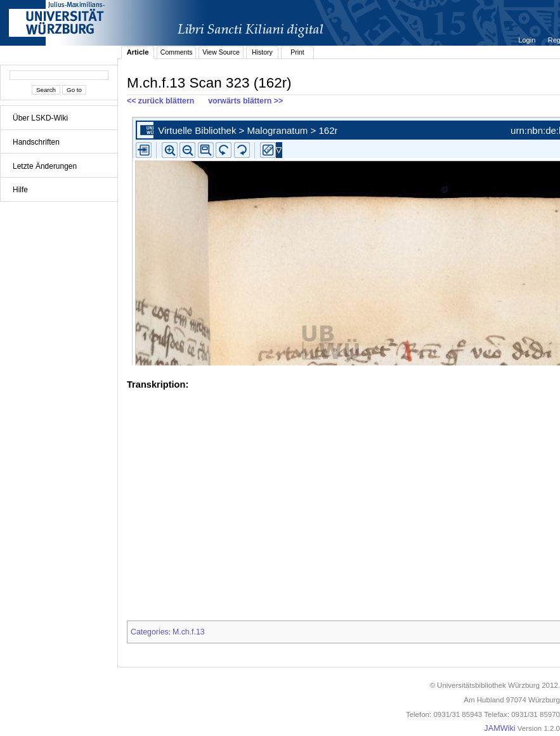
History (262, 52)
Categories (150, 632)
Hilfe (20, 190)
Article (138, 52)
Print (297, 52)
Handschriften (36, 142)
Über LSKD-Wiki (40, 118)
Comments (177, 52)
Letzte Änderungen (45, 166)
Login (528, 40)
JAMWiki (499, 728)
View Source (221, 52)
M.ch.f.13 (189, 632)
